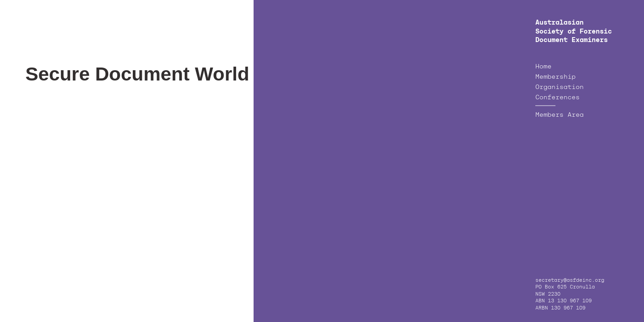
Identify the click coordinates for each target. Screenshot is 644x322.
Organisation (559, 87)
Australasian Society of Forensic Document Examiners (574, 32)
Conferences (557, 97)
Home (543, 67)
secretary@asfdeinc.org (570, 281)
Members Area (559, 115)
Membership (555, 77)
